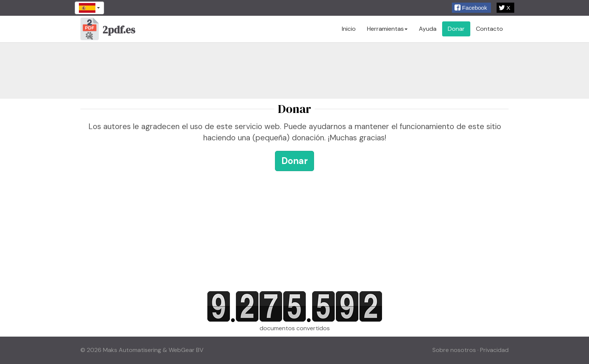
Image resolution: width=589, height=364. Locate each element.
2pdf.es (108, 31)
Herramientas (387, 29)
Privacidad (494, 350)
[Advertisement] (294, 71)
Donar (456, 29)
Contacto (489, 29)
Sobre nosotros (454, 350)
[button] (471, 8)
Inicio (349, 29)
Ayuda (428, 29)
